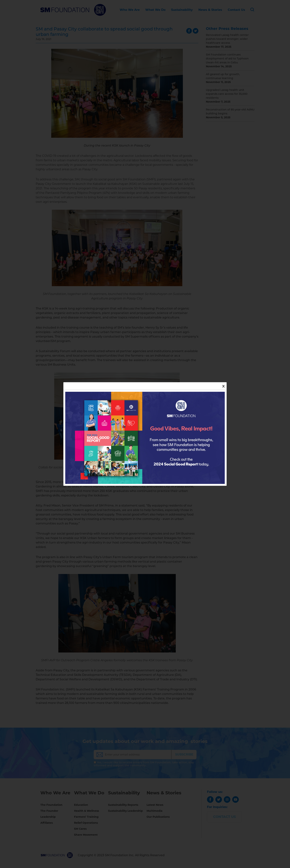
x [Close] (223, 386)
